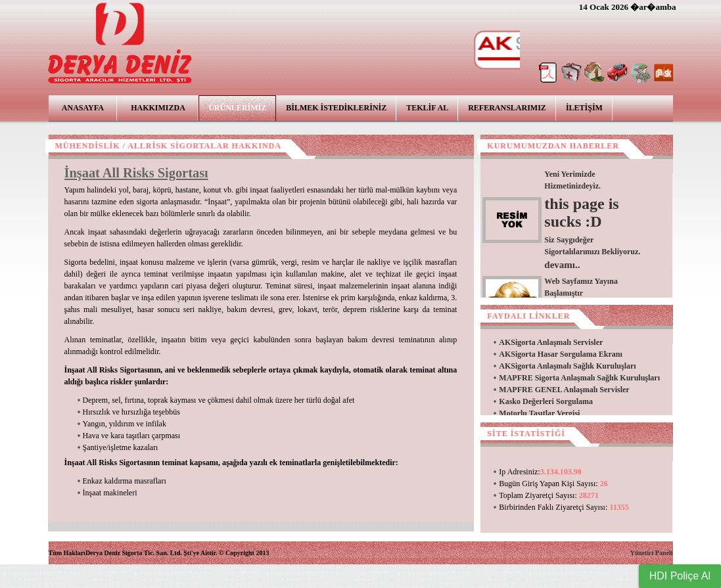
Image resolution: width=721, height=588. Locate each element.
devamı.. (562, 265)
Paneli (664, 553)
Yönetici (642, 553)
